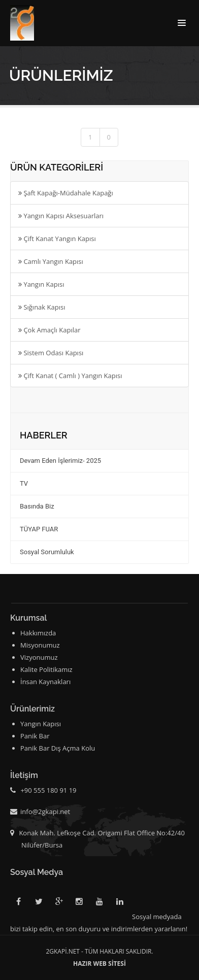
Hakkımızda (38, 633)
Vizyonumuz (39, 657)
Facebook (18, 903)
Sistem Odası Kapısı (51, 353)
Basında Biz (37, 506)
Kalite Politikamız (46, 669)
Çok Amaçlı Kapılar (49, 330)
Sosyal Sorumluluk (47, 552)
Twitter (39, 903)
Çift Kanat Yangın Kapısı (57, 239)
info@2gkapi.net (45, 812)
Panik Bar (35, 736)
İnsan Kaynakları (45, 682)
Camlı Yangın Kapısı (51, 261)
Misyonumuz (40, 645)
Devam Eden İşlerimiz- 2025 (60, 461)
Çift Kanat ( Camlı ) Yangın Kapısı (70, 376)
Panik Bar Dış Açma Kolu (58, 748)
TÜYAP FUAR (39, 529)
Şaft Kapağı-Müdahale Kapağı (66, 193)
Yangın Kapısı (41, 284)
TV (24, 483)
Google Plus (59, 903)
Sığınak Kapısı (42, 307)
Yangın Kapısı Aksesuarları (61, 216)
